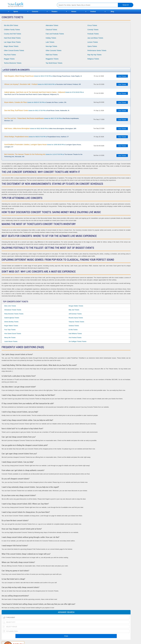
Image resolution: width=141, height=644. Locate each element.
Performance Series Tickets (97, 50)
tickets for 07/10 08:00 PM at (44, 93)
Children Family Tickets (12, 30)
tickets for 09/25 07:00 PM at (36, 137)
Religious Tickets (93, 59)
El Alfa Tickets (73, 330)
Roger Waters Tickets (11, 326)
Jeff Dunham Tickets (75, 314)
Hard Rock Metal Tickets (12, 38)
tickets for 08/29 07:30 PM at (35, 102)
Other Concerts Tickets (54, 50)
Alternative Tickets (52, 25)
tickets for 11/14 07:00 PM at (43, 155)
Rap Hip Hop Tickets (95, 55)
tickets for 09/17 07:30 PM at (42, 119)
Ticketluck (30, 5)
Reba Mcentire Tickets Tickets (14, 314)
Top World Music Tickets (54, 63)
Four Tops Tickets (10, 330)
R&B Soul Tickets (52, 55)
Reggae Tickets (9, 59)
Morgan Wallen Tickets (76, 306)
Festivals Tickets (93, 34)
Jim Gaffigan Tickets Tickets (77, 341)
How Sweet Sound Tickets (13, 334)
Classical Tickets (51, 30)
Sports (16, 11)
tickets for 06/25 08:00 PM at (43, 84)
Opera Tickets (92, 46)
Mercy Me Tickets (10, 338)
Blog (112, 11)
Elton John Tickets (10, 306)
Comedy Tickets (93, 30)
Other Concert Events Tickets (14, 50)
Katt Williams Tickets (75, 334)
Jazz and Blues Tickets (95, 38)
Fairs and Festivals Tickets (55, 34)
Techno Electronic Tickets (13, 63)
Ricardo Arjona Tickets (76, 318)
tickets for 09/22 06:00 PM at (40, 128)
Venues (74, 11)
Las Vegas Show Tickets (12, 42)
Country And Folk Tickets (13, 34)
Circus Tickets (92, 25)
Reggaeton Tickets (52, 59)
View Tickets (122, 76)
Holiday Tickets (51, 38)
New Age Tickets (51, 46)
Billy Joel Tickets (74, 310)
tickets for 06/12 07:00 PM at (43, 76)
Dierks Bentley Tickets (11, 322)
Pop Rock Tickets (10, 55)
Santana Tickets (74, 326)
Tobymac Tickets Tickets (76, 322)
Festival (93, 11)
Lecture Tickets (93, 42)
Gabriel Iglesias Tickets (12, 318)
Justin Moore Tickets (11, 341)
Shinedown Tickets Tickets (13, 310)
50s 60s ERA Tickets (11, 25)
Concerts (35, 11)
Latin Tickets (50, 42)
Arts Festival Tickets (75, 338)
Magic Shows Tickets (11, 46)
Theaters (54, 11)
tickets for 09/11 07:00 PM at (37, 110)
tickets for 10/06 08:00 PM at (43, 146)
